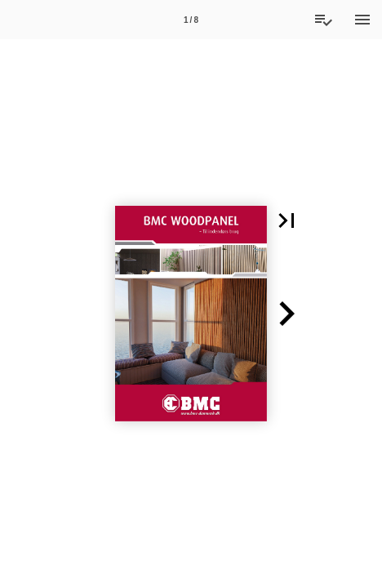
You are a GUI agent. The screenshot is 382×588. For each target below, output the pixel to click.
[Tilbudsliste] (323, 20)
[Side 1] (191, 20)
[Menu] (362, 20)
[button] (286, 220)
